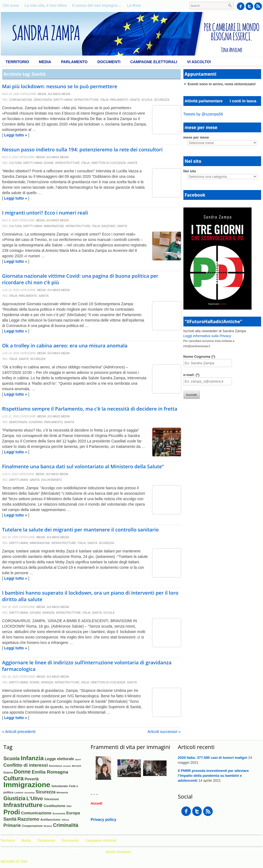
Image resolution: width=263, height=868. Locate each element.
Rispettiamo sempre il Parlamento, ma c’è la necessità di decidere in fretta (90, 409)
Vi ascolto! (199, 62)
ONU (69, 806)
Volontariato (51, 480)
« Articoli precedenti (19, 732)
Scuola (147, 100)
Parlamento (74, 62)
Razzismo (108, 226)
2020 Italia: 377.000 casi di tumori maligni (213, 758)
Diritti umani (63, 100)
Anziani (67, 766)
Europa (73, 813)
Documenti (109, 62)
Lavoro (19, 792)
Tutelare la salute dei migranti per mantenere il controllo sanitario (81, 530)
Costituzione (55, 806)
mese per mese (196, 137)
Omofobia (29, 793)
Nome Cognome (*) (199, 357)
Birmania (62, 792)
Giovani (35, 613)
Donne (49, 163)
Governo (36, 422)
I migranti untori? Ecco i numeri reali (45, 213)
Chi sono (11, 5)
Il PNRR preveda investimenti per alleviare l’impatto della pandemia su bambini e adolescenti (213, 776)
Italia (104, 100)
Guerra (8, 772)
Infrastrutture (86, 100)
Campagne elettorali (154, 62)
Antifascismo (50, 819)
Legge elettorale (59, 759)
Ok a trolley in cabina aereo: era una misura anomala (65, 346)
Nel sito (190, 171)
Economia (59, 813)
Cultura (15, 163)
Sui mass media (59, 94)
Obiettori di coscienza (108, 163)
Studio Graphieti (118, 852)
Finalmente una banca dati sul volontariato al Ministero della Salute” (83, 466)
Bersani (77, 766)
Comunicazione (21, 100)
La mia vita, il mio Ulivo (46, 5)
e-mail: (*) (191, 375)
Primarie (12, 825)
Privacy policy (104, 820)
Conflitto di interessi (26, 765)
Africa (65, 820)
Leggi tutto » (16, 135)
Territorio (17, 62)
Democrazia (43, 100)
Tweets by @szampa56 (203, 114)
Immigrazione (54, 226)
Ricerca (48, 826)
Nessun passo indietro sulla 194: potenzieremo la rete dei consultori (82, 149)
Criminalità (66, 825)
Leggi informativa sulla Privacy (207, 336)
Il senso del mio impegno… (97, 5)
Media (45, 62)
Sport (78, 760)
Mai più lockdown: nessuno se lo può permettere (60, 86)
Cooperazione (32, 826)
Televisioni (51, 799)
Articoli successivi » (164, 732)
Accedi (97, 803)
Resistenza (56, 766)
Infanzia (48, 613)
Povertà (32, 779)
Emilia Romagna (50, 772)
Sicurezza (162, 100)
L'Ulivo (35, 798)
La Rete (134, 5)
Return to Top (14, 862)
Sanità (135, 100)
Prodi (12, 812)
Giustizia (15, 798)
